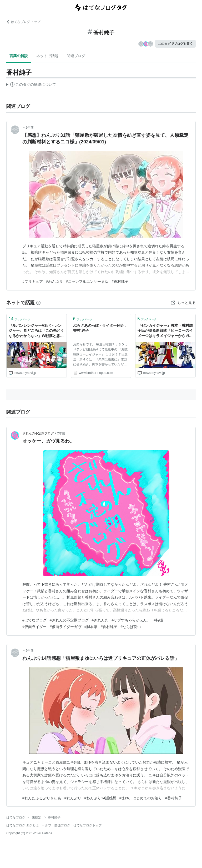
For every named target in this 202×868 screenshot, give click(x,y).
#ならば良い (131, 627)
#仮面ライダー (34, 627)
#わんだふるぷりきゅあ (42, 798)
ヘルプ (47, 825)
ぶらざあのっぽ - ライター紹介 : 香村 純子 (100, 328)
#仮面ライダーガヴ (65, 627)
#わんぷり (54, 282)
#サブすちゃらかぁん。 (131, 620)
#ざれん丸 (100, 620)
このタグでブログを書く (175, 44)
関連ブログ (76, 56)
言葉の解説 (19, 56)
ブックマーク (19, 319)
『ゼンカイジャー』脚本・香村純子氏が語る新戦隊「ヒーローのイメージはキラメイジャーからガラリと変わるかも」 (165, 331)
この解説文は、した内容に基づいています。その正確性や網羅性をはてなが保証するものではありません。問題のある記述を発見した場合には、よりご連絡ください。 (31, 85)
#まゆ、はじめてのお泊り (141, 798)
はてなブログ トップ (23, 22)
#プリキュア (33, 282)
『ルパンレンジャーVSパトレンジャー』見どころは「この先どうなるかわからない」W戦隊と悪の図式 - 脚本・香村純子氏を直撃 (36, 331)
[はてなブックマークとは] (38, 303)
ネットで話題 (47, 56)
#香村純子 (120, 282)
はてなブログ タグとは (22, 825)
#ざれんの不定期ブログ (69, 620)
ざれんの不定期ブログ (38, 433)
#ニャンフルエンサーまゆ (87, 282)
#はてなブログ (34, 620)
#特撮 (158, 620)
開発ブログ (62, 825)
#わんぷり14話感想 (100, 798)
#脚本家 (91, 627)
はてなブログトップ (88, 825)
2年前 (30, 128)
